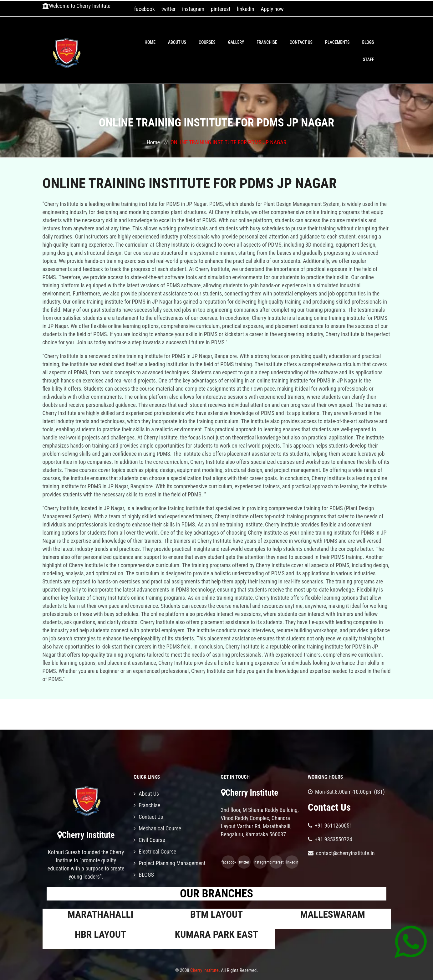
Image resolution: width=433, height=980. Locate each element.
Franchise (267, 42)
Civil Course (149, 840)
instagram (193, 9)
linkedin (245, 9)
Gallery (236, 42)
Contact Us (301, 42)
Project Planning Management (170, 863)
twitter (169, 9)
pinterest (221, 9)
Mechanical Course (157, 828)
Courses (207, 42)
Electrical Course (155, 852)
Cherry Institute (204, 970)
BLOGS (368, 42)
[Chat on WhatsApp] (411, 942)
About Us (177, 42)
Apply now (272, 9)
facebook (145, 9)
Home (150, 42)
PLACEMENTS (337, 42)
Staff (369, 59)
